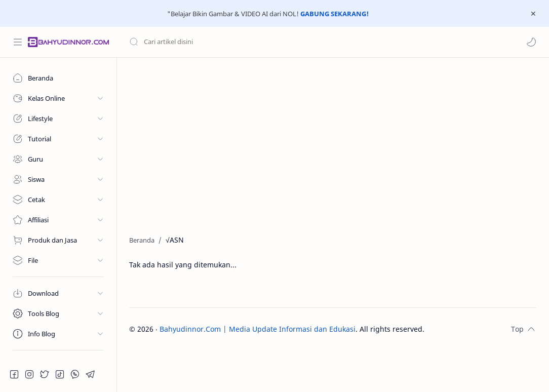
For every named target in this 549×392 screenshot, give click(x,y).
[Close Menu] (533, 14)
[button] (531, 42)
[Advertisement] (333, 144)
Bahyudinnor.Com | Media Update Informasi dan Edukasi (258, 329)
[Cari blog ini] (210, 42)
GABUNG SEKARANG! (335, 14)
